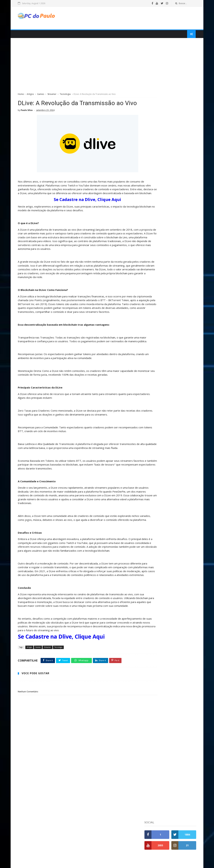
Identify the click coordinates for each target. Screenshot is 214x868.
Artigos (32, 96)
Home (23, 96)
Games (42, 96)
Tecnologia (67, 96)
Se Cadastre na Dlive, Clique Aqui (78, 213)
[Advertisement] (132, 19)
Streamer (54, 96)
